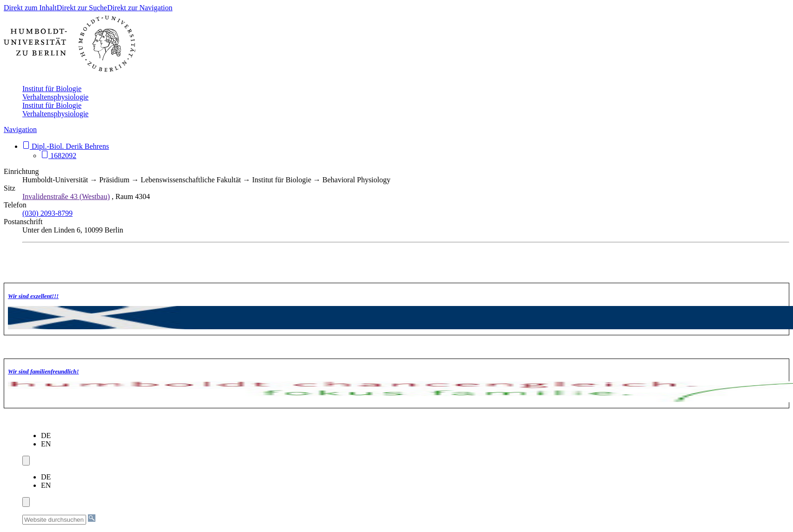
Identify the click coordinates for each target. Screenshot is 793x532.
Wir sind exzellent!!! (33, 296)
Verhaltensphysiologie (55, 97)
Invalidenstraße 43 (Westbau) (66, 196)
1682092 (59, 156)
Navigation (20, 130)
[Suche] (92, 518)
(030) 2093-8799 (47, 213)
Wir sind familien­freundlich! (43, 372)
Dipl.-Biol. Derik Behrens (66, 146)
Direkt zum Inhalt (30, 8)
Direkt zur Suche (82, 8)
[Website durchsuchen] (54, 520)
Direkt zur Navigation (140, 8)
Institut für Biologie (52, 89)
